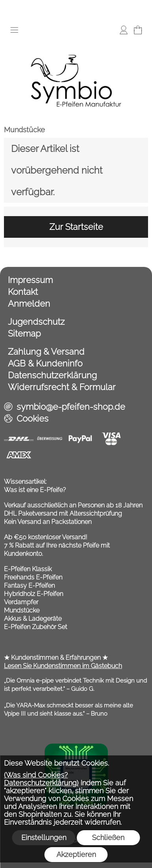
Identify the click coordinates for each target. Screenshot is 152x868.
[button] (14, 30)
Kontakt (23, 292)
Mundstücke (24, 130)
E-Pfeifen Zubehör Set (36, 627)
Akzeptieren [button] (76, 854)
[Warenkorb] (138, 30)
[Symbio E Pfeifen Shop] (76, 43)
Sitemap (24, 333)
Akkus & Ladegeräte (33, 619)
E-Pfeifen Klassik (28, 569)
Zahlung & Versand (46, 352)
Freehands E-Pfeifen (33, 577)
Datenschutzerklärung (52, 375)
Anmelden (29, 304)
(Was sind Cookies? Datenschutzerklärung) (41, 779)
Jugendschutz (36, 322)
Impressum (30, 280)
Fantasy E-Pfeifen (29, 586)
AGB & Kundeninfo (45, 363)
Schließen (108, 837)
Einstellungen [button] (44, 837)
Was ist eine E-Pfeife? (35, 490)
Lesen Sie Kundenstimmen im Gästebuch (63, 666)
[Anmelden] (124, 30)
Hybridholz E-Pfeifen (34, 594)
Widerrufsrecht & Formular (62, 387)
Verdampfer (21, 602)
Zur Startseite (76, 227)
